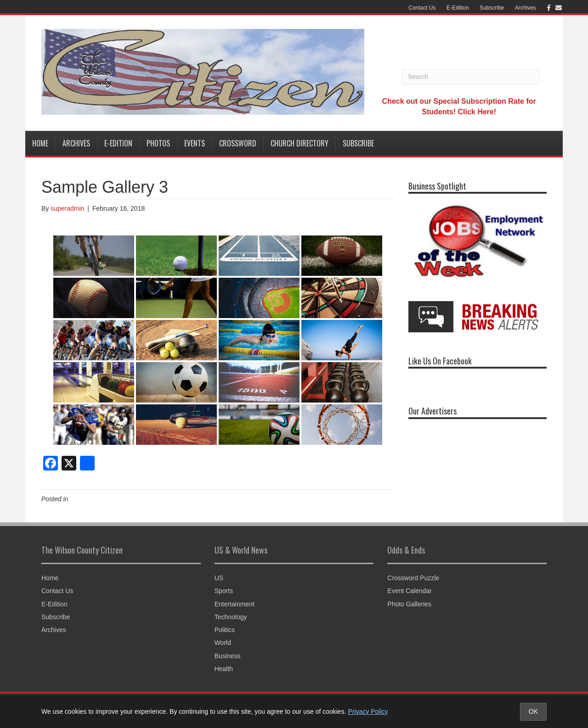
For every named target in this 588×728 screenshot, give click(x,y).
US (219, 578)
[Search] (471, 77)
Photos (158, 143)
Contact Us (422, 8)
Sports (224, 591)
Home (40, 143)
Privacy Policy (368, 711)
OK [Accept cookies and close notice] (533, 711)
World (223, 643)
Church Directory (300, 143)
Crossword (238, 143)
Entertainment (235, 604)
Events (195, 143)
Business (228, 656)
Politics (225, 630)
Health (224, 669)
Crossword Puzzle (413, 578)
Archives (526, 8)
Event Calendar (410, 591)
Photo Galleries (409, 604)
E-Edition (458, 8)
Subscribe (492, 8)
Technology (231, 617)
